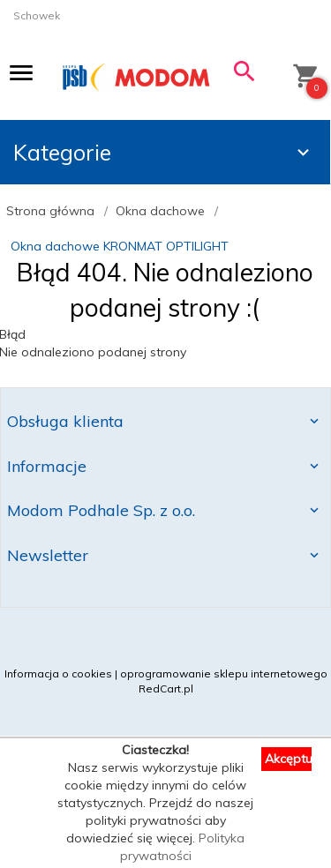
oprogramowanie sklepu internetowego (224, 673)
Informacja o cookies (58, 673)
